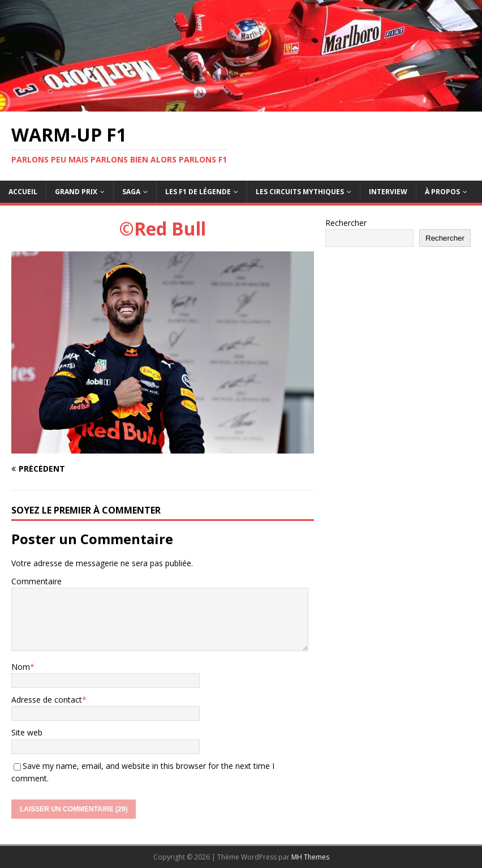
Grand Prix (76, 192)
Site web (27, 732)
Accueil (23, 192)
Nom (21, 667)
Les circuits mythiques (300, 192)
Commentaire (36, 581)
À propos (442, 192)
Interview (388, 192)
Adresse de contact (47, 700)
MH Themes (310, 857)
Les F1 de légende (198, 192)
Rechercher (346, 223)
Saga (131, 192)
